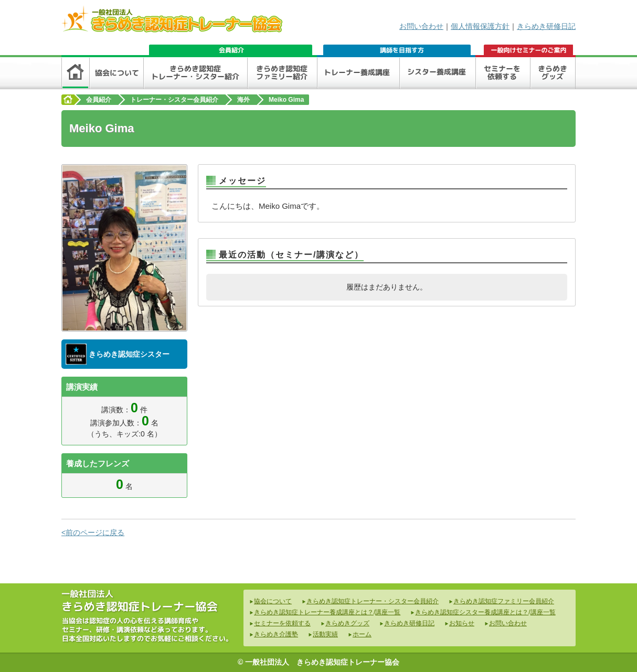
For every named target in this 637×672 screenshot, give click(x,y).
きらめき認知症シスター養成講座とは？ (472, 612)
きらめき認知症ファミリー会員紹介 (504, 601)
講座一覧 (388, 612)
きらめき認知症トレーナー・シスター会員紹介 (373, 601)
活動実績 (325, 634)
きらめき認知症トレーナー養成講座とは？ (314, 612)
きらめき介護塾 (276, 634)
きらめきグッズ (347, 623)
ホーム (362, 634)
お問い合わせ (421, 26)
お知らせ (462, 623)
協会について (273, 601)
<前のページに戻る (93, 532)
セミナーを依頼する (282, 623)
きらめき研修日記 (546, 26)
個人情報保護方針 (480, 26)
